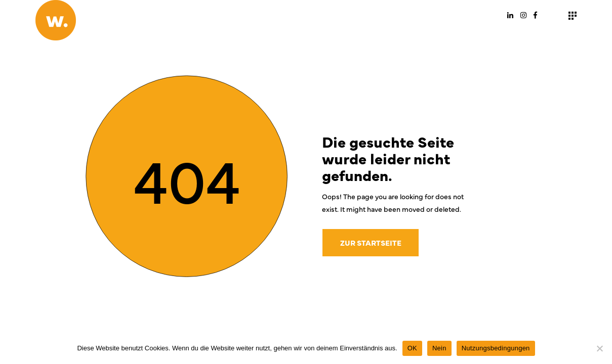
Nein (439, 348)
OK (412, 348)
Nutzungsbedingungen (496, 348)
